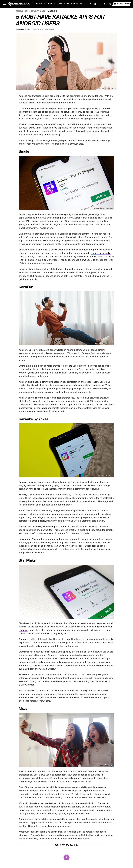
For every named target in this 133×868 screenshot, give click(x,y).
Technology (22, 11)
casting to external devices (61, 526)
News (39, 4)
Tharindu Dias (24, 29)
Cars (59, 4)
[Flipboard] (105, 4)
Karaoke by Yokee (28, 482)
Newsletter (122, 4)
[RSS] (110, 4)
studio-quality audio (101, 253)
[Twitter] (100, 4)
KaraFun (51, 366)
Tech (49, 4)
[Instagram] (95, 4)
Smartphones (38, 11)
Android (53, 11)
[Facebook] (90, 4)
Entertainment (75, 4)
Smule (29, 225)
